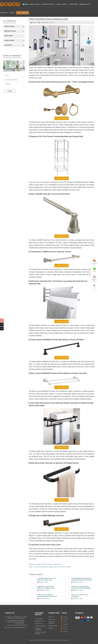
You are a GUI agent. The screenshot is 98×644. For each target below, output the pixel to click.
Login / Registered (23, 13)
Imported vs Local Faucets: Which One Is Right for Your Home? (46, 588)
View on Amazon (62, 118)
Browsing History (94, 279)
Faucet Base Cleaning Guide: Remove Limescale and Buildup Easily (81, 588)
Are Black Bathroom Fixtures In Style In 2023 (48, 564)
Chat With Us (94, 262)
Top (94, 286)
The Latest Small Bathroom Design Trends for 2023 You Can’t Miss (52, 567)
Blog (48, 23)
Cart (94, 270)
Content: (14, 86)
